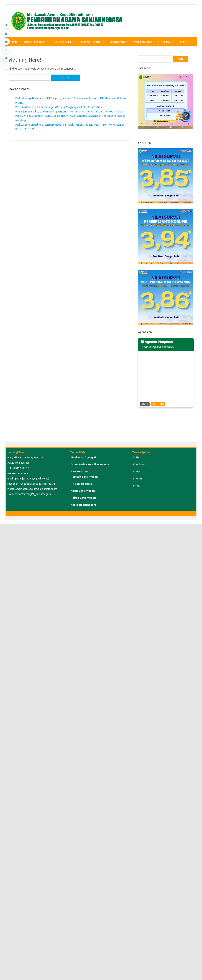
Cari (181, 59)
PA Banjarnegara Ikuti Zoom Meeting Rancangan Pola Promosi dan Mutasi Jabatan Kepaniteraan (70, 112)
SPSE (136, 486)
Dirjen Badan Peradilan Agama (90, 464)
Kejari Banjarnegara (83, 491)
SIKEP (137, 472)
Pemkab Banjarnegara (85, 477)
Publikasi (168, 42)
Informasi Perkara (92, 42)
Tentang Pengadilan (36, 42)
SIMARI (138, 479)
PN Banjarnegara (81, 484)
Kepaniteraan (119, 42)
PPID (185, 42)
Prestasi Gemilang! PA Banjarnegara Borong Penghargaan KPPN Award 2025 (59, 107)
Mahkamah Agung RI (83, 457)
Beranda (12, 42)
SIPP (136, 457)
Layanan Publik (65, 42)
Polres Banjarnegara (84, 498)
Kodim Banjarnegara (83, 505)
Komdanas (139, 464)
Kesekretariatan (145, 42)
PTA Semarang (80, 472)
